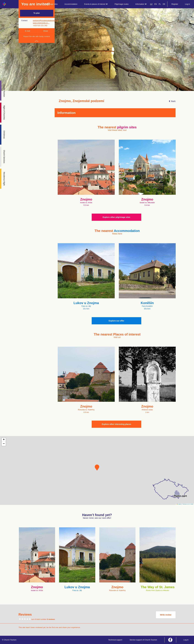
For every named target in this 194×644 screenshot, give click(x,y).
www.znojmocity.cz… (41, 23)
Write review (166, 615)
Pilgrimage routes (122, 4)
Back (172, 101)
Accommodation (71, 4)
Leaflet (179, 504)
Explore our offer (116, 321)
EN (156, 4)
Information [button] (141, 4)
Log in (187, 4)
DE (164, 4)
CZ (151, 4)
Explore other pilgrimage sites (116, 217)
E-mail (27, 31)
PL (160, 4)
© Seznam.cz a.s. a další (188, 504)
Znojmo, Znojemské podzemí (81, 101)
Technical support (115, 640)
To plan (37, 13)
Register (175, 4)
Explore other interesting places (116, 424)
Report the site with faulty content (37, 36)
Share (46, 31)
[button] (97, 468)
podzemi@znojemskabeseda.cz (46, 20)
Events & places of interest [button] (96, 4)
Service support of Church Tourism (143, 640)
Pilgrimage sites (51, 4)
